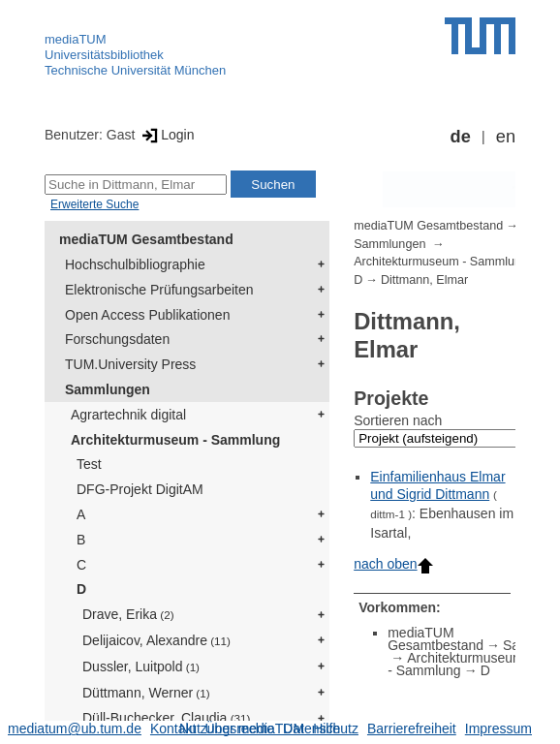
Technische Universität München (135, 70)
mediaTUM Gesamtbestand (146, 239)
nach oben (393, 564)
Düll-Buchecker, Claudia (166, 718)
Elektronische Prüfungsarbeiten (159, 290)
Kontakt (173, 728)
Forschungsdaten (117, 339)
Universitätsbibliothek (104, 55)
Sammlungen (108, 389)
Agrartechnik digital (128, 415)
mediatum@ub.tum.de (75, 728)
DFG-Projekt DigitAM (140, 489)
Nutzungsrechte (227, 728)
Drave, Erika (128, 614)
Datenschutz (321, 728)
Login (166, 135)
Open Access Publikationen (147, 315)
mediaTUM (76, 39)
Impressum (498, 728)
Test (89, 464)
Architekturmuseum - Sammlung (175, 440)
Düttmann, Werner (146, 693)
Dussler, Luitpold (141, 666)
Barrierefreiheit (412, 728)
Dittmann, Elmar (424, 280)
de (461, 137)
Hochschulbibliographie (135, 264)
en (506, 137)
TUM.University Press (130, 364)
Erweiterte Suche (94, 204)
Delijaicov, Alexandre (156, 640)
